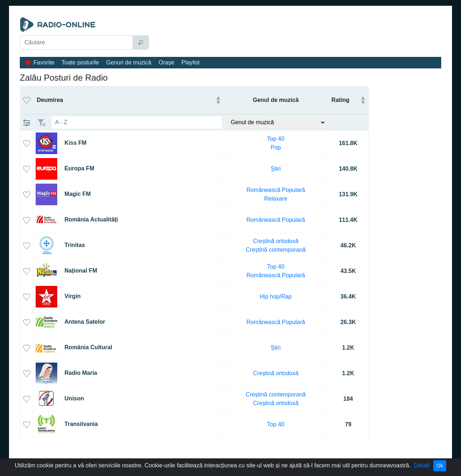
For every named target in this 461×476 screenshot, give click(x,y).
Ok (440, 466)
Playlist (191, 62)
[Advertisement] (297, 35)
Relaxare (276, 199)
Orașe (166, 62)
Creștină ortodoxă (276, 241)
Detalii (422, 465)
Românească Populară (276, 190)
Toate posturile (80, 62)
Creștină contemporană (276, 250)
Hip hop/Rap (276, 297)
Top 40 (276, 139)
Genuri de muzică (129, 62)
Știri (276, 169)
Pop (276, 147)
